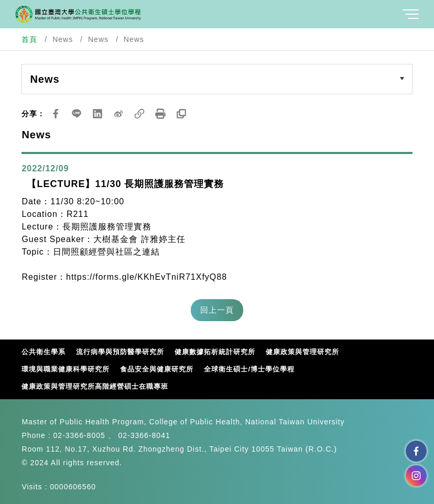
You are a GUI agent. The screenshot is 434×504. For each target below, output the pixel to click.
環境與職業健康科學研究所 (66, 369)
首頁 (29, 39)
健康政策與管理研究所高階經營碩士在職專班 (95, 386)
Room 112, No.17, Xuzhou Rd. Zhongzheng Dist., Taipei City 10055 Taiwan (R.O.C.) (179, 449)
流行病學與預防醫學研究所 (120, 352)
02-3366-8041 (144, 435)
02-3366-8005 (79, 435)
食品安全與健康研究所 (157, 369)
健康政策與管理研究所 (302, 352)
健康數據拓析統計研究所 (215, 352)
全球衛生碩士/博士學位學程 (249, 369)
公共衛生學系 (44, 352)
